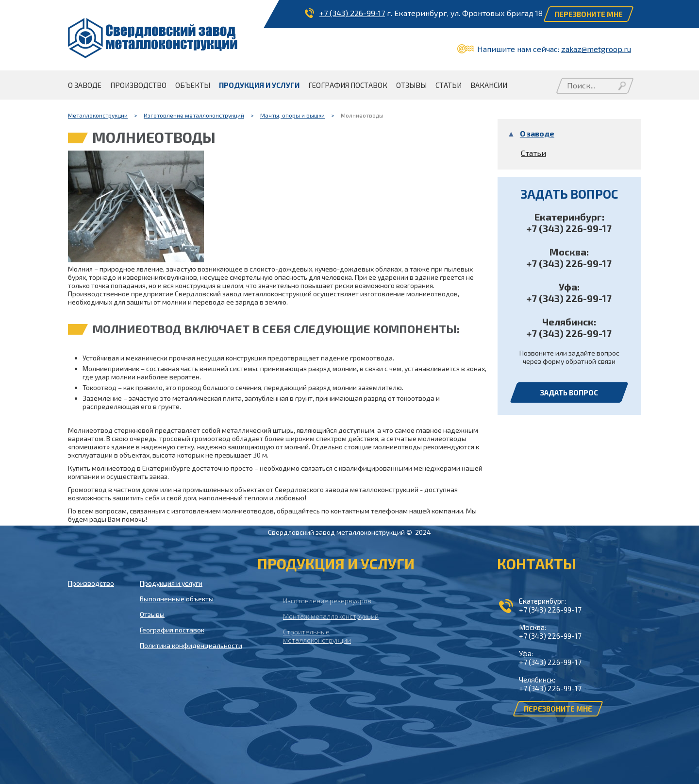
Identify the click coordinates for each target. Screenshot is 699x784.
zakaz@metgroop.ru (596, 49)
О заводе (537, 133)
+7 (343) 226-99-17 (352, 13)
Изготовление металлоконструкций (194, 115)
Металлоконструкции (98, 115)
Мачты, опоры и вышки (292, 115)
